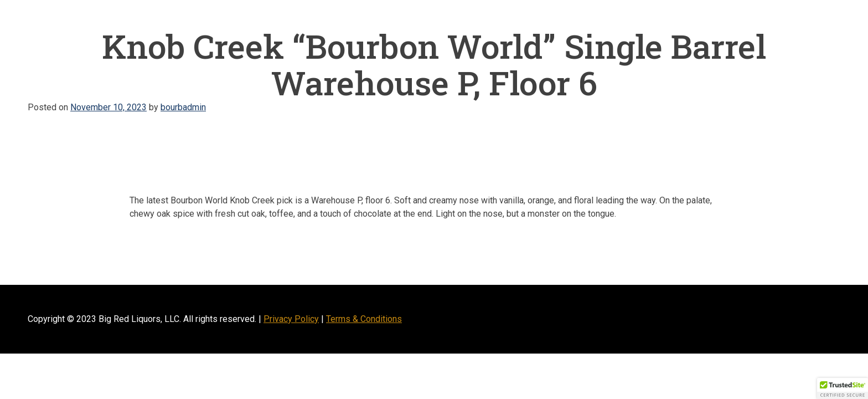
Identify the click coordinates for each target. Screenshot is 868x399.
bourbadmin (183, 107)
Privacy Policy (291, 319)
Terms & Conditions (364, 319)
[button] (843, 388)
